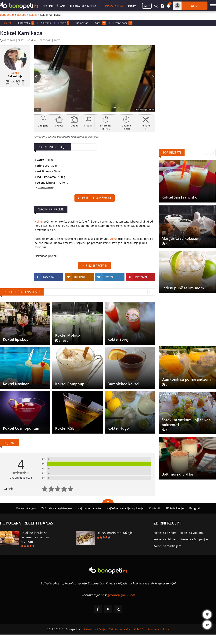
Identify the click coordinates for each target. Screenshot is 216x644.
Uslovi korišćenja (95, 629)
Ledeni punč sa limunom (183, 288)
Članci (62, 6)
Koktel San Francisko (180, 197)
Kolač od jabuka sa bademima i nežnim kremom (35, 537)
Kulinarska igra (111, 6)
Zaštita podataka (120, 629)
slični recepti (96, 266)
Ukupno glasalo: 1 (21, 478)
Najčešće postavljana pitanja (125, 508)
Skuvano (46, 23)
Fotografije (26, 23)
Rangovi (194, 508)
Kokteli (33, 15)
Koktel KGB (65, 428)
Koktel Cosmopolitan (21, 428)
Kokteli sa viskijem (166, 539)
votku (113, 239)
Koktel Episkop (16, 339)
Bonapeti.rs (7, 15)
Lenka (15, 73)
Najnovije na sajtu (89, 508)
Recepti (48, 6)
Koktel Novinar (16, 384)
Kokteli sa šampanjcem (195, 539)
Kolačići (139, 629)
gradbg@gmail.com (121, 595)
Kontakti (154, 508)
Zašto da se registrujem (57, 508)
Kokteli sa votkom (191, 533)
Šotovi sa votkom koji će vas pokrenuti (186, 422)
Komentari (82, 23)
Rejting (64, 23)
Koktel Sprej (118, 339)
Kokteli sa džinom (96, 198)
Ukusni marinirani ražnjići (115, 533)
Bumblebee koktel (123, 384)
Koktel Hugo (118, 428)
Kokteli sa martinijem (167, 546)
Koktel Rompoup (70, 384)
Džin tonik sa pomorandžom (186, 379)
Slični (101, 23)
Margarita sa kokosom (181, 238)
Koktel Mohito (68, 335)
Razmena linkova (158, 629)
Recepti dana (123, 23)
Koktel (39, 222)
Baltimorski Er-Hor (178, 474)
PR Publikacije (175, 508)
